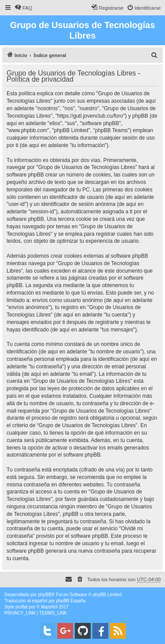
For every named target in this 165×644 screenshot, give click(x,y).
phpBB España (71, 601)
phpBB (45, 595)
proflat (22, 607)
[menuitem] (23, 8)
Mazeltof (49, 607)
